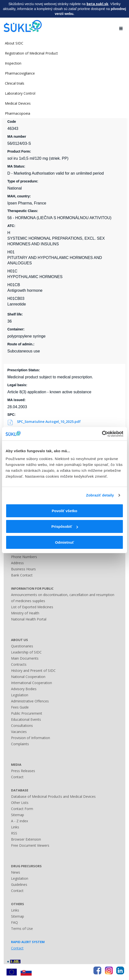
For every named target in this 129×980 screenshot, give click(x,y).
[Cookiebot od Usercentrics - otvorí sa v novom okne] (102, 434)
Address (17, 563)
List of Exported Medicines (32, 607)
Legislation (20, 695)
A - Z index (19, 821)
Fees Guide (20, 707)
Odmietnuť (64, 542)
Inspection (13, 63)
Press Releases (23, 771)
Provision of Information (31, 738)
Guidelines (19, 884)
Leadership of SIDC (26, 652)
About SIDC (14, 43)
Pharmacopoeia (18, 113)
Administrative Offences (30, 701)
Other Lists (20, 803)
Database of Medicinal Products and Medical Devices (53, 796)
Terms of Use (22, 929)
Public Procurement (27, 713)
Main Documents (25, 658)
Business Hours (23, 569)
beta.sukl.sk (97, 4)
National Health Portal (29, 619)
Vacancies (19, 732)
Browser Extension (26, 839)
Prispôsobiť (65, 526)
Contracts (19, 664)
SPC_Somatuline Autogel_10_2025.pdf (45, 422)
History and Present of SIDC (33, 670)
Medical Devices (18, 103)
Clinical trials (15, 83)
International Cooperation (32, 683)
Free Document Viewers (30, 845)
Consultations (22, 726)
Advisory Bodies (24, 689)
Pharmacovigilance (20, 73)
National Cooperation (28, 677)
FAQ (14, 922)
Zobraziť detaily (100, 495)
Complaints (20, 744)
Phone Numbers (24, 557)
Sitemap (18, 815)
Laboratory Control (20, 93)
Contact (17, 777)
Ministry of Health (25, 613)
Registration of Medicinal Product (31, 53)
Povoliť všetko (64, 511)
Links (15, 827)
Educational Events (26, 719)
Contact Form (22, 809)
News (16, 872)
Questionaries (22, 646)
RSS (14, 833)
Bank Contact (22, 575)
